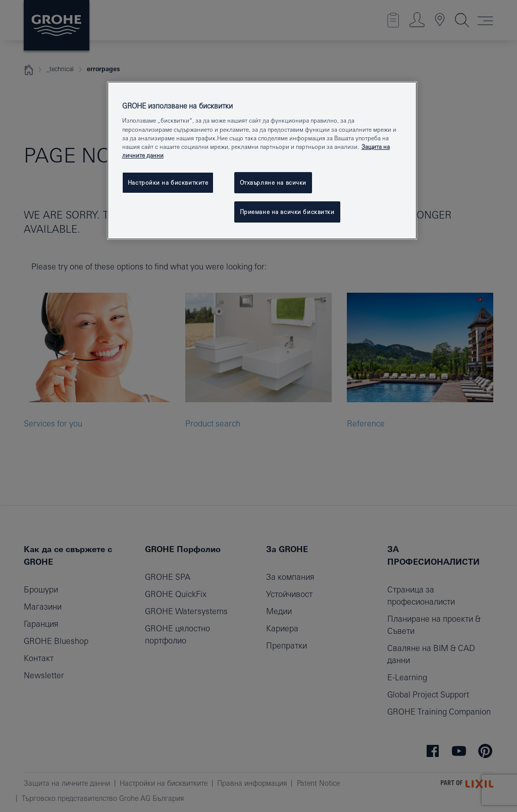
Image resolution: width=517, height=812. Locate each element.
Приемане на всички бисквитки (287, 212)
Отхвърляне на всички (273, 182)
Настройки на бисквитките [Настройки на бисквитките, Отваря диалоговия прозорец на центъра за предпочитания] (168, 182)
